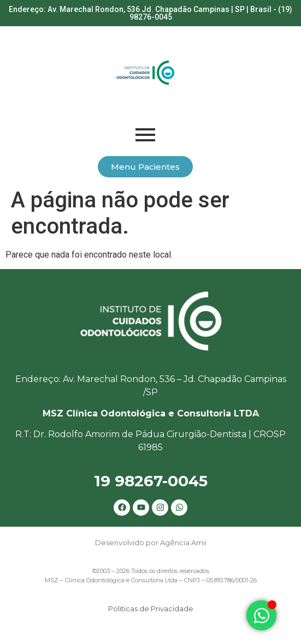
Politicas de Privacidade (151, 609)
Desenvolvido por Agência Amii (151, 542)
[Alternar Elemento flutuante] (261, 615)
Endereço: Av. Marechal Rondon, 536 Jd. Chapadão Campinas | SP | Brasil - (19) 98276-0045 (150, 13)
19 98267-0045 (151, 481)
